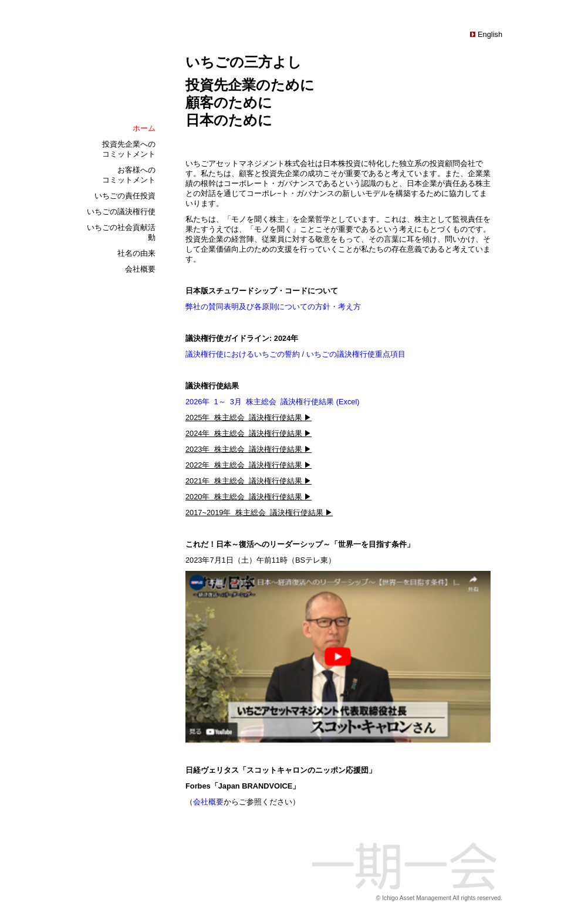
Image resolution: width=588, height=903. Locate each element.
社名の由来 (136, 253)
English (489, 34)
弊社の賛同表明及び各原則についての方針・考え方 (273, 307)
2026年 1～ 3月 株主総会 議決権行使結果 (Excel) (273, 402)
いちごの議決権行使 (121, 212)
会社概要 (140, 269)
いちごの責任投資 (125, 196)
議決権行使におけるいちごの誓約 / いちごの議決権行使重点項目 (295, 354)
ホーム (144, 128)
